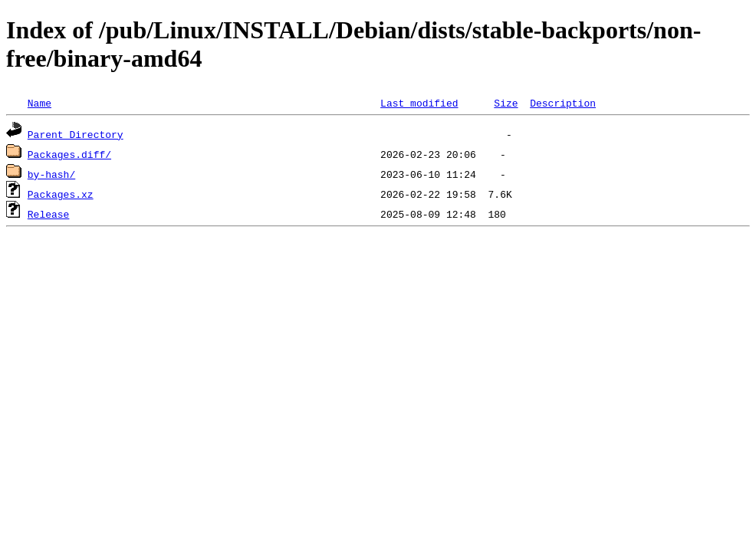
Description (563, 103)
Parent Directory (76, 134)
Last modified (419, 103)
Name (39, 103)
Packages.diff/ (69, 154)
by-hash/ (51, 174)
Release (49, 214)
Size (506, 103)
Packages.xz (61, 194)
